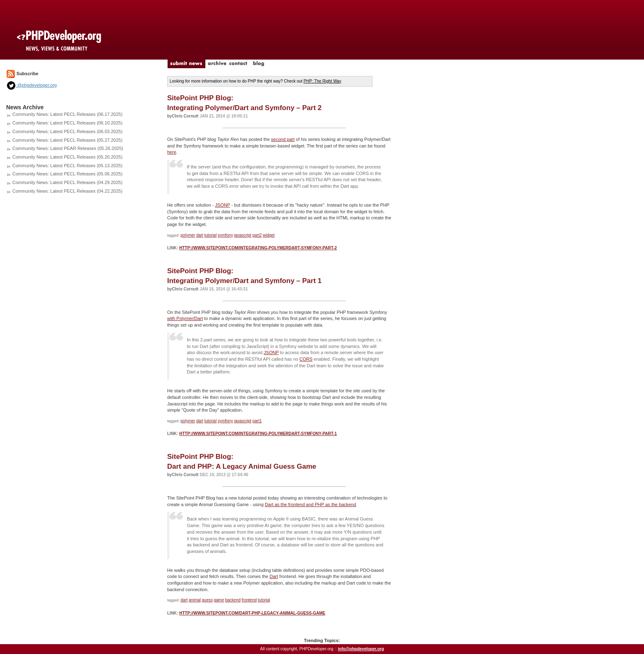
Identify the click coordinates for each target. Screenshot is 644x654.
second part (283, 139)
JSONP (223, 205)
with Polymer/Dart (185, 318)
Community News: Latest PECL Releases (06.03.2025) (67, 131)
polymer (188, 235)
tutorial (210, 235)
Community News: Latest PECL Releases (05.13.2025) (67, 166)
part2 (257, 235)
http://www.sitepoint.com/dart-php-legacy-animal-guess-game (252, 613)
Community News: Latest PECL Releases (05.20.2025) (67, 157)
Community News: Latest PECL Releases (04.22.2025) (67, 191)
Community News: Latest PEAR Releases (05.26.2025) (68, 148)
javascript (243, 235)
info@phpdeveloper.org (361, 649)
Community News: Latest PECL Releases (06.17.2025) (67, 114)
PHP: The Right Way (322, 81)
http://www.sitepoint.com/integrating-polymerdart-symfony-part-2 (258, 248)
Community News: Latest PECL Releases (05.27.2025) (67, 140)
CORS (306, 359)
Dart (274, 576)
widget (269, 235)
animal (194, 600)
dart (200, 235)
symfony (225, 235)
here (172, 152)
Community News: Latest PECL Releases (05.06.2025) (67, 174)
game (219, 600)
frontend (249, 600)
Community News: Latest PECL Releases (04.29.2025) (67, 182)
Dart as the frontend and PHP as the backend (310, 504)
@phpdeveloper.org (31, 85)
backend (233, 600)
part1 (257, 421)
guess (207, 600)
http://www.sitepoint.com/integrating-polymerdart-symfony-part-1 (258, 434)
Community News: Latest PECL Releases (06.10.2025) (67, 123)
